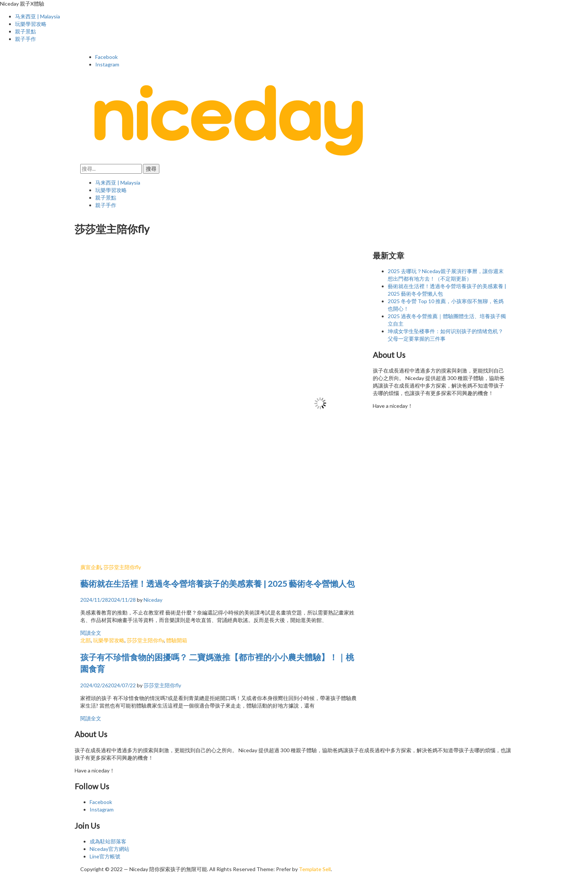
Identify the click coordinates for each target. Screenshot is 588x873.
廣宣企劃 (91, 567)
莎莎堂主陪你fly (122, 567)
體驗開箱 (177, 640)
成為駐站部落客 (108, 841)
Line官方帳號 (105, 856)
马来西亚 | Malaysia (37, 16)
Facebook (106, 57)
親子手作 (25, 39)
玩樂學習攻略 (31, 24)
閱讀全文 (91, 633)
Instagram (107, 64)
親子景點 (25, 31)
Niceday (153, 600)
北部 (85, 640)
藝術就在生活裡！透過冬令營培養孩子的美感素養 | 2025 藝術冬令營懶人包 (217, 584)
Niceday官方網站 (109, 849)
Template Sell (315, 869)
